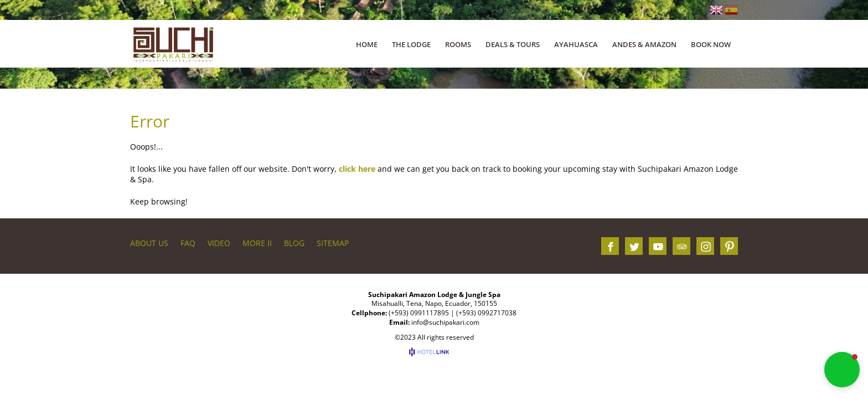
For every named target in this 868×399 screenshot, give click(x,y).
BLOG (294, 243)
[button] (842, 370)
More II (257, 243)
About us (149, 243)
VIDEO (219, 243)
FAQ (188, 243)
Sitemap (333, 243)
